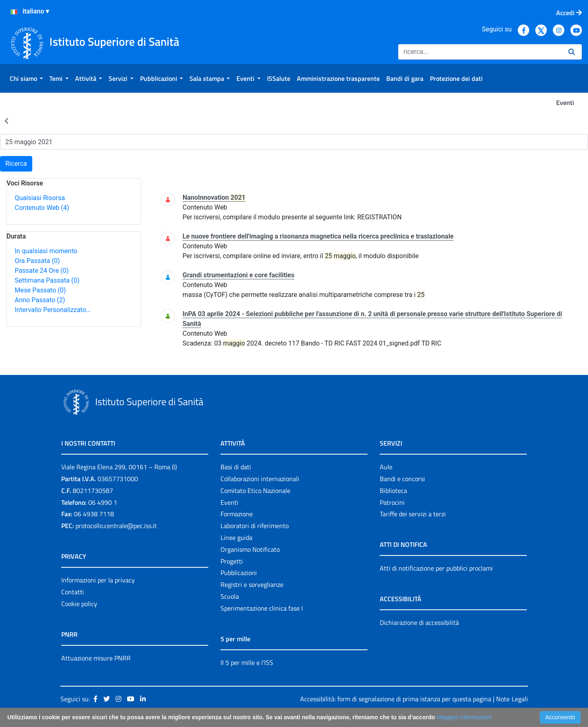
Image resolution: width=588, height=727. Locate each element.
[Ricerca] (480, 52)
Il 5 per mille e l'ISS (247, 662)
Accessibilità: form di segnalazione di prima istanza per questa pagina (396, 699)
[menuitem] (26, 78)
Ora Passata (37, 261)
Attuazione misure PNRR (96, 658)
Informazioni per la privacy (98, 580)
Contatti (73, 592)
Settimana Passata (47, 280)
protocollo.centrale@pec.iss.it (116, 526)
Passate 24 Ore (42, 271)
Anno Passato (40, 300)
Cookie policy (79, 604)
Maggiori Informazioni (464, 717)
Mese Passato (40, 290)
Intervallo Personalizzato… (53, 310)
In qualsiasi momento (46, 251)
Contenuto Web (42, 208)
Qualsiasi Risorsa (40, 198)
